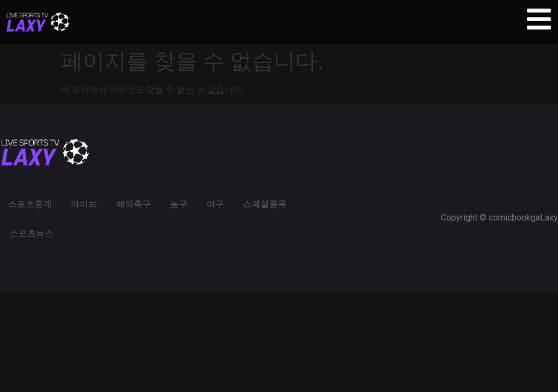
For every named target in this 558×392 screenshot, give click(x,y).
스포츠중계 (30, 204)
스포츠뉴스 (32, 233)
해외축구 (134, 204)
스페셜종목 (265, 204)
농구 (179, 204)
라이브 (84, 204)
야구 (215, 204)
